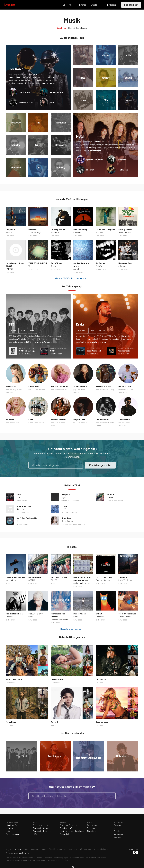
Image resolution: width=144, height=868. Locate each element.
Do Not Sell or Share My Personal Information (23, 860)
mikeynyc (122, 266)
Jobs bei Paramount (49, 860)
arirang (25, 501)
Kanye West (34, 386)
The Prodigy (24, 92)
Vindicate (123, 577)
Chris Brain (78, 232)
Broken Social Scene (60, 620)
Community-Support (42, 828)
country (13, 390)
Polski (59, 849)
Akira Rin (77, 269)
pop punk (81, 524)
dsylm (25, 524)
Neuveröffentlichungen (78, 28)
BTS (18, 497)
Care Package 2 (94, 351)
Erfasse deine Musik (41, 825)
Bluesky (117, 831)
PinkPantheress (103, 386)
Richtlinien (84, 857)
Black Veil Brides (125, 580)
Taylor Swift (12, 386)
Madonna (10, 419)
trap (75, 423)
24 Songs (100, 263)
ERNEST (9, 232)
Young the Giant (125, 232)
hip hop (42, 390)
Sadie (76, 617)
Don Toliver (101, 679)
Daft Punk (32, 74)
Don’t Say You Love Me (27, 518)
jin (17, 524)
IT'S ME (65, 506)
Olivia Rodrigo (67, 521)
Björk (52, 102)
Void (30, 266)
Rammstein (122, 160)
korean (42, 423)
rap (92, 331)
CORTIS (110, 497)
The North (55, 232)
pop (7, 390)
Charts (94, 5)
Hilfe (35, 834)
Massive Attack (26, 102)
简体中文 (104, 849)
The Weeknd (124, 419)
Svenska (87, 849)
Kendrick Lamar (13, 580)
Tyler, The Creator (14, 679)
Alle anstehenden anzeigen (71, 629)
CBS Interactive (12, 857)
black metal (104, 423)
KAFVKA (9, 269)
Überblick (61, 28)
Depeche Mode (56, 92)
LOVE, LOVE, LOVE (104, 577)
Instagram (118, 834)
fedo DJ (99, 266)
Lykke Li (32, 617)
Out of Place (57, 263)
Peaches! (33, 229)
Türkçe (96, 849)
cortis (109, 501)
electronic (104, 390)
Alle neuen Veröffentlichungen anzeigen (71, 278)
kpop (32, 331)
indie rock (123, 392)
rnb (53, 392)
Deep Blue (11, 229)
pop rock (65, 524)
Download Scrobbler (69, 825)
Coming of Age (58, 229)
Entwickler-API (66, 828)
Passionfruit (124, 351)
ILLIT (31, 419)
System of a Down (94, 160)
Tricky (53, 266)
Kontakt (9, 828)
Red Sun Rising (80, 229)
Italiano (44, 849)
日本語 (52, 849)
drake (102, 331)
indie (133, 390)
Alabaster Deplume (81, 583)
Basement (100, 617)
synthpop (73, 524)
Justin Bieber (102, 419)
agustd (64, 501)
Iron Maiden (122, 170)
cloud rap (81, 423)
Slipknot (90, 170)
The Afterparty (35, 614)
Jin (18, 521)
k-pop (14, 331)
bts (23, 331)
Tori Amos (100, 232)
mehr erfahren (48, 83)
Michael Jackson (59, 419)
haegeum (75, 501)
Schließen (73, 867)
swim (19, 501)
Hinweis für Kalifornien (97, 857)
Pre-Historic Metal (15, 614)
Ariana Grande (80, 386)
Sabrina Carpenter (60, 386)
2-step (112, 390)
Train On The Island (127, 614)
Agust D (65, 497)
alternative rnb (124, 390)
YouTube (117, 837)
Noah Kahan (11, 722)
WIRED (99, 614)
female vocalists (61, 390)
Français (35, 849)
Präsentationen (13, 834)
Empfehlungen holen (100, 465)
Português (68, 849)
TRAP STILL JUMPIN (38, 263)
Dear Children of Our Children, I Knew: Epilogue (83, 580)
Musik (72, 5)
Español (26, 849)
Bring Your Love (24, 506)
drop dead (66, 518)
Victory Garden (125, 229)
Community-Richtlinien (42, 831)
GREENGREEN (35, 577)
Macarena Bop (125, 263)
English (9, 849)
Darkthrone (11, 617)
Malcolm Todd (125, 386)
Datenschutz (74, 857)
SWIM (53, 351)
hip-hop (82, 331)
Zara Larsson (102, 722)
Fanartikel (64, 834)
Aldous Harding (125, 617)
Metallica (100, 142)
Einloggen (112, 5)
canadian (123, 425)
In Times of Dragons (105, 229)
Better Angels (80, 614)
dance (12, 423)
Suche (64, 5)
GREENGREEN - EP (59, 577)
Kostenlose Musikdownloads (72, 831)
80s (17, 423)
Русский (78, 849)
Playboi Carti (79, 419)
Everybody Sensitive (15, 577)
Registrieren (131, 5)
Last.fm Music (63, 860)
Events (83, 5)
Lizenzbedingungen (60, 857)
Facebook (118, 825)
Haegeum (66, 494)
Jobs (8, 831)
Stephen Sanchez (103, 580)
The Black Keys (35, 232)
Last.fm (13, 5)
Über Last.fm (12, 825)
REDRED (110, 494)
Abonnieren (92, 831)
